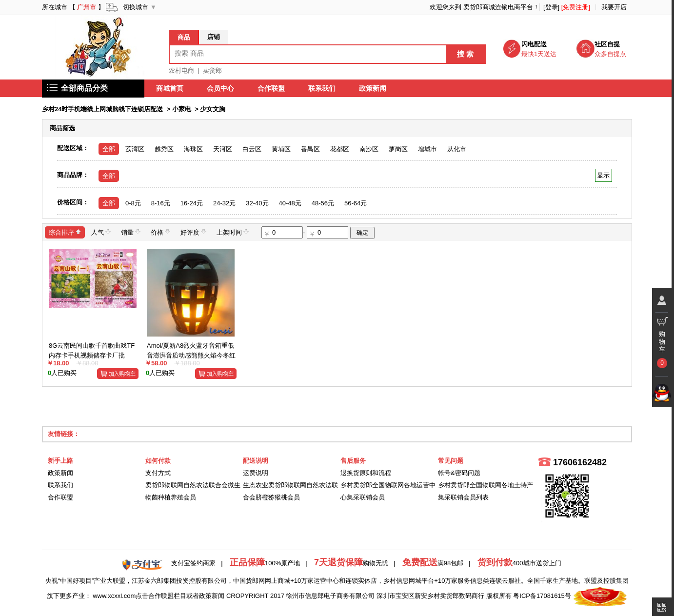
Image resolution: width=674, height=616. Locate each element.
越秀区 (164, 149)
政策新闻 (373, 88)
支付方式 (158, 473)
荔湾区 (135, 149)
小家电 (182, 109)
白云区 (252, 149)
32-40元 (257, 203)
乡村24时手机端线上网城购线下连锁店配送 (102, 109)
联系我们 (322, 88)
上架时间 (233, 232)
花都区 (340, 149)
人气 (101, 232)
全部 (109, 149)
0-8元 (133, 203)
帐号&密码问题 (459, 473)
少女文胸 (213, 109)
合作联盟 (271, 88)
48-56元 (323, 203)
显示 (604, 175)
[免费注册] (576, 7)
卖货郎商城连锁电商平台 (498, 7)
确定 (362, 233)
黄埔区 (281, 149)
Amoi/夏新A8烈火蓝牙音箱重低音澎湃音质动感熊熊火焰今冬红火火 (191, 355)
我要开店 (614, 7)
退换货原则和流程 (366, 473)
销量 (131, 232)
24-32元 (224, 203)
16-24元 (192, 203)
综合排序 (65, 232)
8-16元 (161, 203)
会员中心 (220, 88)
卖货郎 (212, 70)
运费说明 (256, 473)
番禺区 (310, 149)
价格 (160, 232)
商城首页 (170, 88)
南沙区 (369, 149)
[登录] (551, 7)
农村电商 (181, 70)
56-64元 (356, 203)
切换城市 (136, 7)
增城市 (427, 149)
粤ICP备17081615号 (542, 596)
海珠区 (193, 149)
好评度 (193, 232)
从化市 (457, 149)
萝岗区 (398, 149)
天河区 (223, 149)
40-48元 (290, 203)
